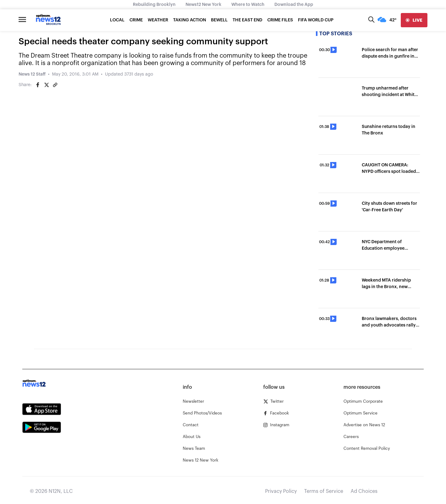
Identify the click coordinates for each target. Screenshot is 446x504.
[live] (414, 20)
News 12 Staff (32, 74)
